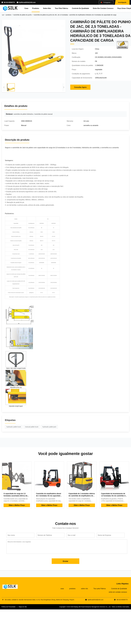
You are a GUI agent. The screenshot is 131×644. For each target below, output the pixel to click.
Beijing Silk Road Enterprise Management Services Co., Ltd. (92, 607)
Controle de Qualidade (80, 8)
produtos (36, 8)
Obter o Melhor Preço (17, 505)
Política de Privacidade (8, 607)
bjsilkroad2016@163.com (27, 2)
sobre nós (47, 8)
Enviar (65, 561)
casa (26, 8)
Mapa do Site (23, 607)
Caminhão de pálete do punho (22, 15)
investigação (122, 2)
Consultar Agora (80, 87)
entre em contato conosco (103, 8)
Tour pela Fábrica (61, 8)
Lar (3, 15)
